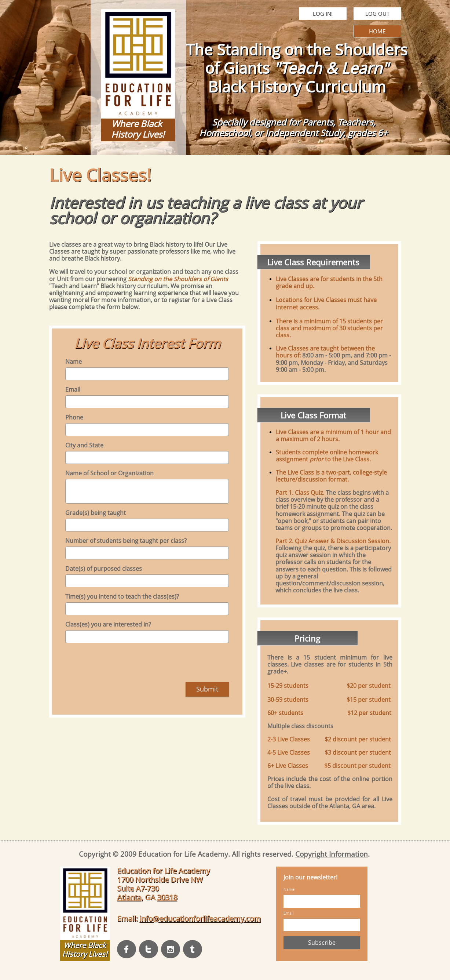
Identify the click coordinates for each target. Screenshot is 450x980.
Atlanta (129, 897)
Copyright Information (332, 854)
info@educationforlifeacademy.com (200, 919)
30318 (167, 897)
